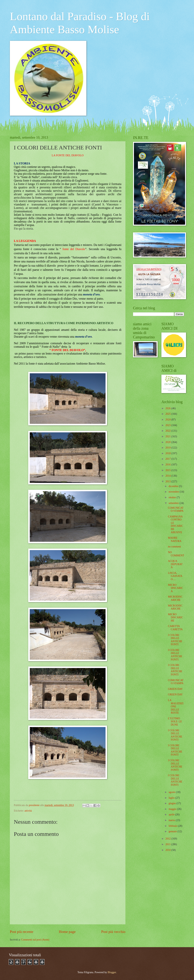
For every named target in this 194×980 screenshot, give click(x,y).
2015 (168, 470)
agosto (172, 792)
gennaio (173, 831)
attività (28, 811)
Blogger (112, 972)
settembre (174, 503)
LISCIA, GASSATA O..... (175, 576)
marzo (172, 820)
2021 (168, 436)
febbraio (173, 826)
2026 (168, 408)
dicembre (174, 486)
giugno (173, 803)
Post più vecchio (113, 932)
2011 (168, 844)
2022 (168, 431)
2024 (168, 420)
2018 (168, 453)
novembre (174, 492)
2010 (168, 850)
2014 (168, 476)
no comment (174, 547)
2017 (168, 459)
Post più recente (22, 932)
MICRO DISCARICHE (175, 618)
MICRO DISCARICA (175, 588)
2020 (168, 442)
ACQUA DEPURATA (175, 564)
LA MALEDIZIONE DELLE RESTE (176, 706)
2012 (168, 839)
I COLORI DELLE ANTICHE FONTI (175, 640)
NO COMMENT (176, 554)
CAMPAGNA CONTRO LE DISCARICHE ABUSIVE (175, 524)
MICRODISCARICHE (175, 598)
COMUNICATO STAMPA (176, 509)
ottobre (173, 497)
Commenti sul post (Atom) (35, 940)
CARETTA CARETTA (175, 628)
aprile (172, 815)
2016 (168, 465)
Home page (67, 932)
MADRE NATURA (175, 539)
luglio (172, 798)
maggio (173, 809)
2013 (168, 481)
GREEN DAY (175, 689)
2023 (168, 425)
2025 (168, 414)
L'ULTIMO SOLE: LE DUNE (175, 722)
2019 (168, 448)
